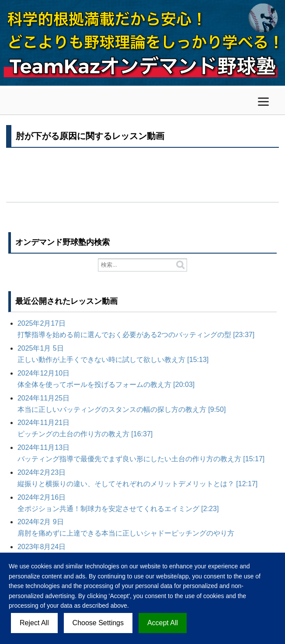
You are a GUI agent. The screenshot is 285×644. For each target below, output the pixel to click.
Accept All (163, 623)
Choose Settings (98, 623)
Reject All (34, 623)
